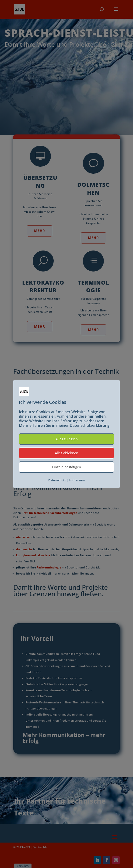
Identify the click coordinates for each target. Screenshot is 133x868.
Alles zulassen (67, 439)
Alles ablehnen (66, 453)
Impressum (77, 480)
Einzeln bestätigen (66, 467)
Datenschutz (57, 480)
